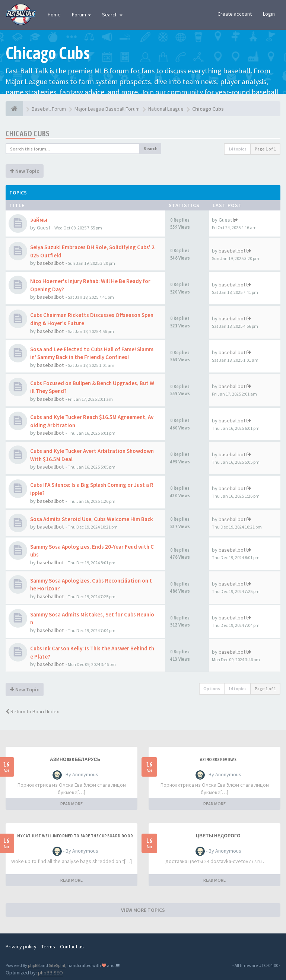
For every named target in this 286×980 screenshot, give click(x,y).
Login (269, 14)
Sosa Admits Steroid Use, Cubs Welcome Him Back (92, 519)
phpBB (34, 965)
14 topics (237, 149)
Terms (48, 946)
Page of (265, 149)
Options (212, 689)
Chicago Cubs (28, 134)
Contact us (72, 946)
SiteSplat (57, 965)
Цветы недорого (218, 836)
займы (39, 220)
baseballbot (50, 263)
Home (54, 15)
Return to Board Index (32, 711)
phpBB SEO (50, 973)
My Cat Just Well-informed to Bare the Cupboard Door (75, 836)
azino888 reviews (218, 759)
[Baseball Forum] (14, 109)
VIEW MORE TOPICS (143, 910)
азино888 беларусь (75, 759)
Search (112, 15)
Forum (81, 15)
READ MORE (71, 804)
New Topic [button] (25, 171)
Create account (235, 14)
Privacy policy (21, 946)
